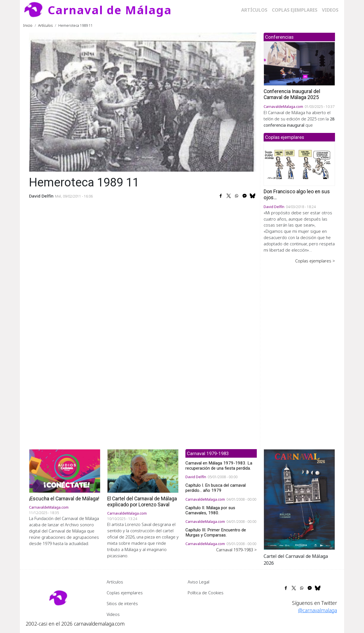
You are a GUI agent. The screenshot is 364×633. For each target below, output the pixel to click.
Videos (330, 10)
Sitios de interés (122, 603)
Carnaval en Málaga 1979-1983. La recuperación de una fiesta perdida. (219, 466)
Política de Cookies (206, 593)
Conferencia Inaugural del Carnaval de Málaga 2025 (292, 94)
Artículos (254, 10)
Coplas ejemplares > (315, 261)
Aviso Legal (198, 582)
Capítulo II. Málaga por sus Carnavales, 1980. (210, 510)
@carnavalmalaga (318, 610)
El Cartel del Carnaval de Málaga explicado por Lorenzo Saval (142, 502)
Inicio (28, 25)
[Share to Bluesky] (253, 196)
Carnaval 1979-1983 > (236, 550)
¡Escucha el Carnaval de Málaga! (64, 499)
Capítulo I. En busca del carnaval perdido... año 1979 (216, 488)
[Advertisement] (299, 352)
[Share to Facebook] (221, 196)
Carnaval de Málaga (110, 10)
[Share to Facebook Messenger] (245, 196)
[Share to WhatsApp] (237, 196)
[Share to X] (229, 196)
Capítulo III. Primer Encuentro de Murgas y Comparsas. (216, 533)
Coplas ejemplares (295, 10)
